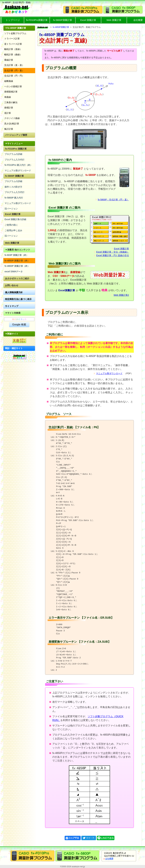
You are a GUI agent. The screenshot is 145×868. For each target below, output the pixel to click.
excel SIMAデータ (14, 271)
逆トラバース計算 (13, 44)
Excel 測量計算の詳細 (15, 219)
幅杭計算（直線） (13, 49)
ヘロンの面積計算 (13, 86)
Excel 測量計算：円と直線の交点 (113, 255)
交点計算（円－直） (14, 70)
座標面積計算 (11, 92)
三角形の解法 (11, 102)
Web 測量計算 (114, 20)
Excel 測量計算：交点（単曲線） (113, 252)
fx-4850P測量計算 (61, 27)
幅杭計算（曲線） (13, 55)
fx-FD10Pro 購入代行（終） (18, 165)
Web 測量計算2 (121, 295)
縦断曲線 (9, 81)
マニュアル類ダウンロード (18, 171)
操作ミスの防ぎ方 (13, 187)
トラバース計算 (12, 39)
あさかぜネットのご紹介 (17, 278)
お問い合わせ (12, 285)
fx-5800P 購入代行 (14, 198)
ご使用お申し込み (13, 230)
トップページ (13, 20)
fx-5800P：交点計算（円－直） (113, 200)
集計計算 (9, 129)
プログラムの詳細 (13, 154)
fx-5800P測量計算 (63, 20)
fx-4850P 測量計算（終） (17, 261)
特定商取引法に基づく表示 (18, 299)
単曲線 (8, 97)
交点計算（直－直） (14, 65)
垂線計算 (9, 60)
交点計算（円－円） (14, 76)
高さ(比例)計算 (12, 124)
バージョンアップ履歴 (16, 135)
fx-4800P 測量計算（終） (17, 266)
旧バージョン (11, 209)
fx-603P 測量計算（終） (16, 255)
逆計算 (8, 113)
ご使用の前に (11, 225)
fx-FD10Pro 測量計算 (16, 149)
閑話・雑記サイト (14, 348)
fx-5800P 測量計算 (14, 176)
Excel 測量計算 (88, 20)
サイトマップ (12, 306)
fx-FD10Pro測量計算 (37, 20)
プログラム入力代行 (14, 160)
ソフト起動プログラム (15, 33)
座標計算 (9, 108)
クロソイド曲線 (12, 118)
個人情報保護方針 (14, 292)
